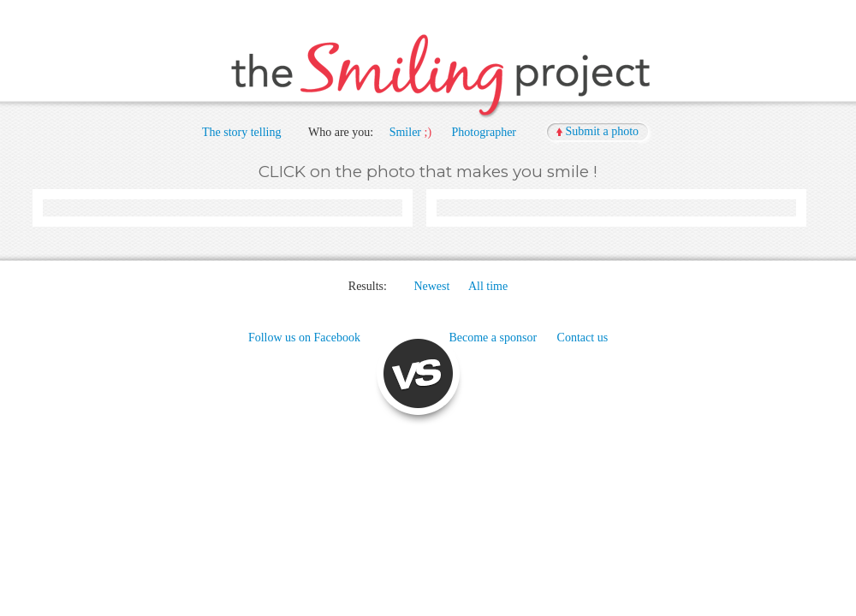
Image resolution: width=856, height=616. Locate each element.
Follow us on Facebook (304, 338)
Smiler (405, 132)
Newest (431, 286)
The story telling (242, 132)
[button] (599, 132)
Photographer (484, 132)
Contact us (583, 338)
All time (488, 286)
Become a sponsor (493, 338)
